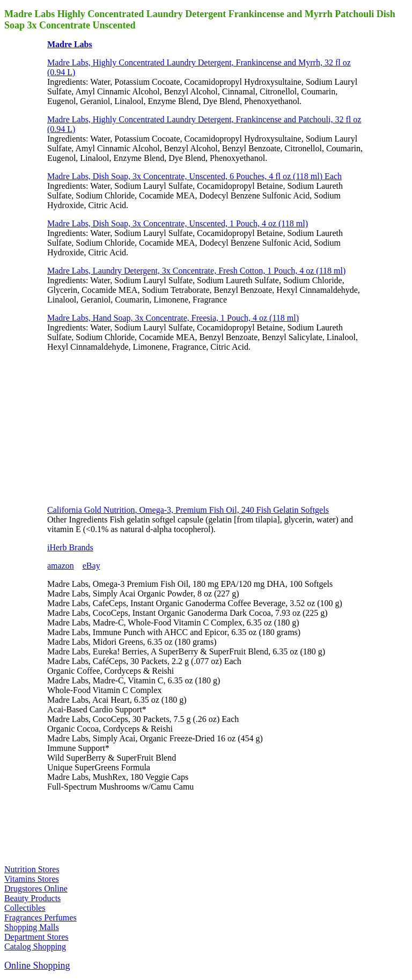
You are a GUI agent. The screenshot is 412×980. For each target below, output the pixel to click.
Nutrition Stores (32, 869)
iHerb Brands (70, 547)
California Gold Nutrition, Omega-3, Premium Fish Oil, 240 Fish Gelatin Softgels (188, 510)
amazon (61, 566)
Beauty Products (32, 898)
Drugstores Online (36, 889)
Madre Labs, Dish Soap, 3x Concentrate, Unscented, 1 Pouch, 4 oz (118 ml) (178, 223)
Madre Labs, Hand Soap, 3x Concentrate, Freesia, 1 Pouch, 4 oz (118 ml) (173, 318)
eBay (91, 566)
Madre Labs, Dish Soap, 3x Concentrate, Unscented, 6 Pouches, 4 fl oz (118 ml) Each (194, 176)
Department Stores (36, 937)
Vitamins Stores (32, 879)
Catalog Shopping (35, 946)
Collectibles (25, 908)
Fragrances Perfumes (41, 918)
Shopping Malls (32, 927)
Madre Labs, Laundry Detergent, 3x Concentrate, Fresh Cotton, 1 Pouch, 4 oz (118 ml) (196, 271)
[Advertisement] (128, 428)
